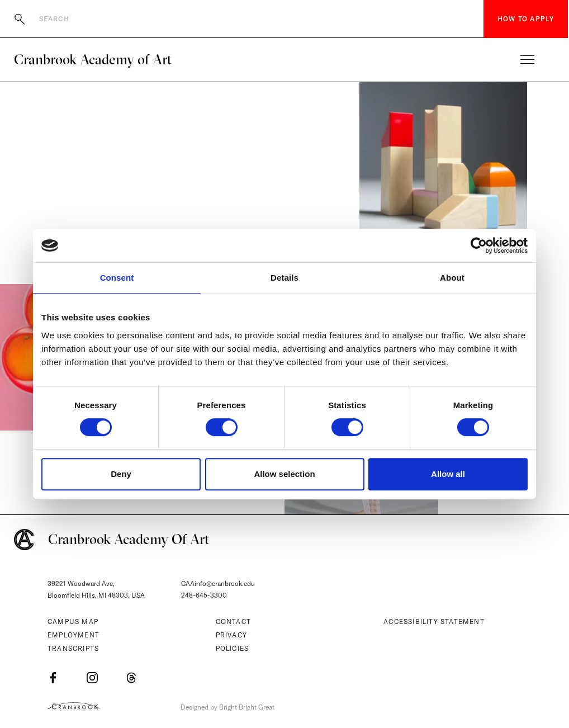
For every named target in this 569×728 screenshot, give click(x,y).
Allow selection (284, 474)
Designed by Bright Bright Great (227, 707)
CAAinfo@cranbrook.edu (218, 583)
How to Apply (526, 19)
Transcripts (73, 648)
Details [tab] (284, 278)
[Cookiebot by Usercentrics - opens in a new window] (479, 245)
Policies (233, 648)
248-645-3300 (204, 595)
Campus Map (73, 621)
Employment (74, 635)
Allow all (448, 474)
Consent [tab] (117, 278)
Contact (233, 621)
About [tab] (452, 278)
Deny (121, 474)
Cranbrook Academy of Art (93, 59)
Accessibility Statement (434, 621)
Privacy (231, 635)
